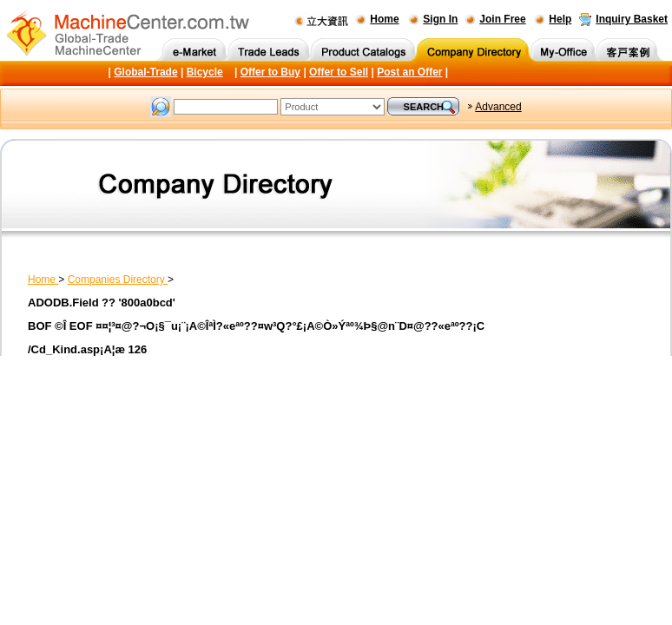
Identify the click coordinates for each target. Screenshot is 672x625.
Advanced (498, 107)
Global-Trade (145, 72)
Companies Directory (118, 280)
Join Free (502, 19)
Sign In (440, 19)
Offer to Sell (339, 72)
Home (384, 19)
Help (560, 19)
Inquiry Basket (632, 19)
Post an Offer (409, 72)
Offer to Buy (270, 72)
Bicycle (205, 72)
